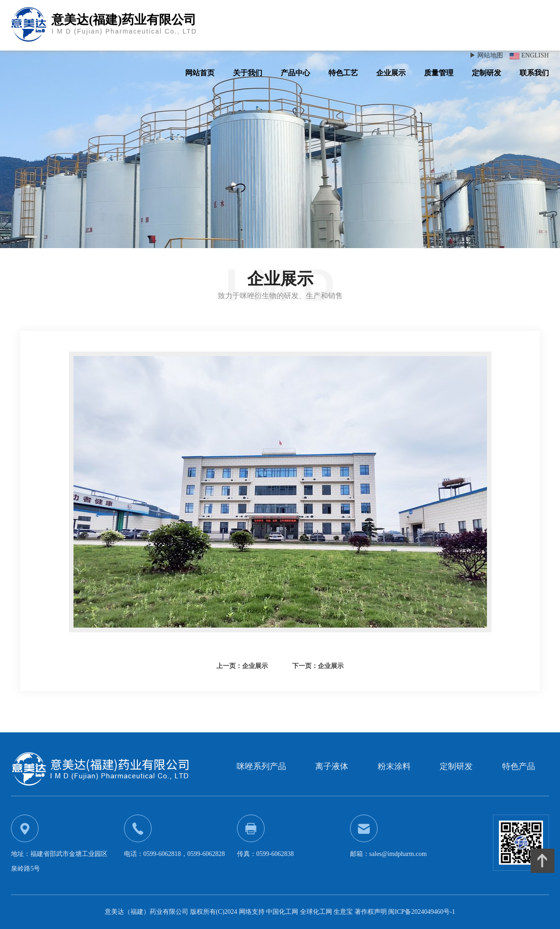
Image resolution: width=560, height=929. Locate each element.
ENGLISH (535, 55)
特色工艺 (343, 73)
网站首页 (200, 73)
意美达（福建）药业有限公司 (147, 912)
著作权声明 (372, 912)
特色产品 (519, 766)
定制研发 (486, 73)
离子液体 (332, 766)
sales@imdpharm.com (398, 854)
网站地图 (490, 55)
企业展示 (391, 73)
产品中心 (295, 73)
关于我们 (248, 73)
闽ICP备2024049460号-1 (421, 912)
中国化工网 (282, 912)
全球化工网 (316, 912)
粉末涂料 (394, 766)
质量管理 (439, 73)
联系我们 (534, 73)
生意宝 (343, 912)
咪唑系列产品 (261, 766)
